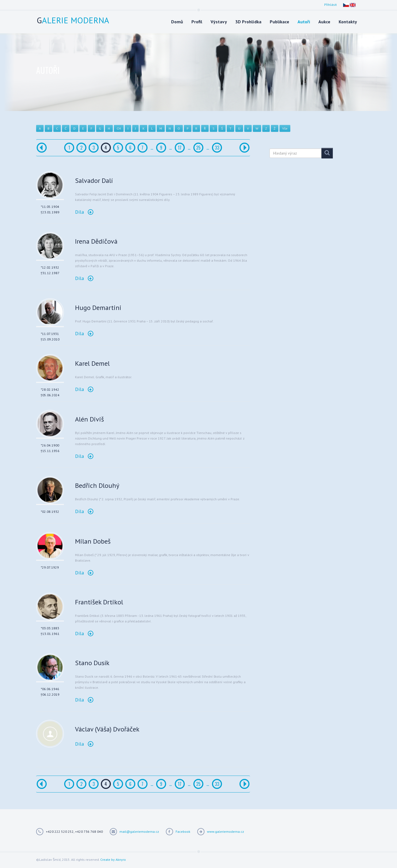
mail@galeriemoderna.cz (139, 832)
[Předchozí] (42, 148)
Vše (285, 128)
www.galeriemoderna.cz (225, 832)
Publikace (279, 22)
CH (119, 128)
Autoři (304, 22)
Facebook (183, 832)
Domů (177, 22)
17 (180, 148)
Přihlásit (330, 5)
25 (198, 148)
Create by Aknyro (113, 860)
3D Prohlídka (248, 22)
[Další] (244, 148)
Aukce (324, 22)
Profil (197, 22)
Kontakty (348, 22)
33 (217, 148)
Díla (84, 212)
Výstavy (219, 22)
